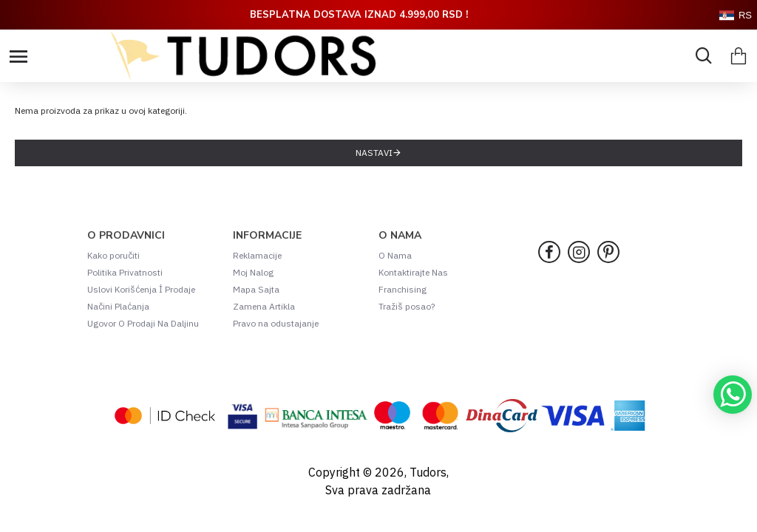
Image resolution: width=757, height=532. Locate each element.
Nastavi (374, 153)
